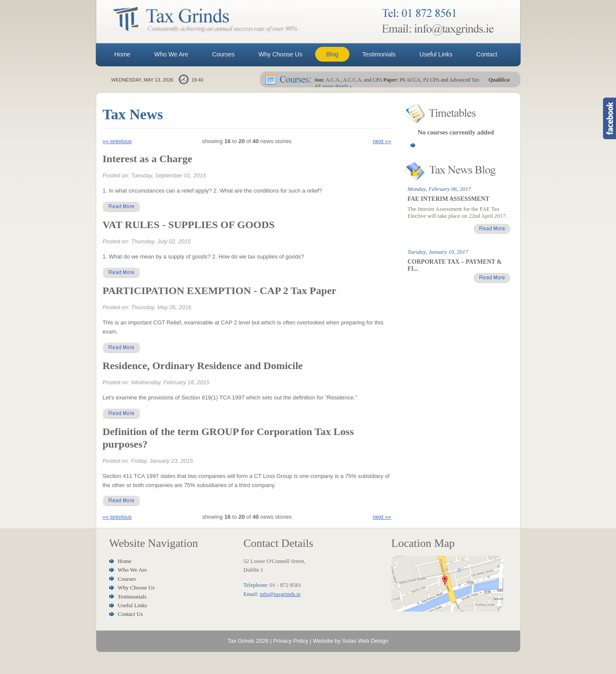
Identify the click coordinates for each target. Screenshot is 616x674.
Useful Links (133, 605)
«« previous (117, 141)
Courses (127, 579)
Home (125, 561)
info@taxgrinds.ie (280, 594)
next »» (382, 141)
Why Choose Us (136, 587)
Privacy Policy (291, 641)
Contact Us (130, 614)
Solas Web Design (365, 641)
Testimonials (132, 597)
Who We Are (132, 570)
